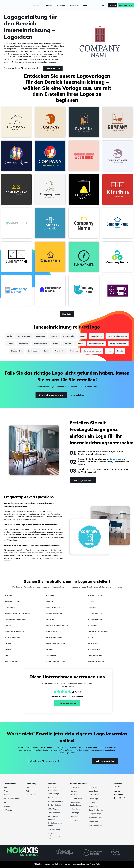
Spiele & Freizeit (94, 649)
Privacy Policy (95, 864)
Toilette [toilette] (80, 343)
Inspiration (61, 5)
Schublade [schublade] (24, 343)
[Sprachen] (118, 786)
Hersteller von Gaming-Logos (75, 804)
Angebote (74, 5)
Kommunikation (94, 625)
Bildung (49, 601)
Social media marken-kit (53, 818)
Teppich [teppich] (54, 336)
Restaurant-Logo (95, 818)
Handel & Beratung (54, 613)
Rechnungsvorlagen (55, 801)
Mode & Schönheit (12, 637)
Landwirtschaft (53, 631)
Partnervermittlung (54, 637)
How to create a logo (12, 799)
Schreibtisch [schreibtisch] (96, 336)
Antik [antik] (9, 336)
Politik (90, 637)
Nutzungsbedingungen (80, 864)
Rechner (8, 643)
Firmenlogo (74, 820)
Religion (8, 649)
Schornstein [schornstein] (69, 336)
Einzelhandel (10, 607)
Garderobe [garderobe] (60, 351)
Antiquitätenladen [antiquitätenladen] (118, 343)
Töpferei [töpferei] (67, 343)
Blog (85, 5)
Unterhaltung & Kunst (55, 661)
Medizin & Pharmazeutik (98, 631)
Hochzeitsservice (95, 613)
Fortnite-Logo (75, 809)
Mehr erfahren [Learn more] (78, 395)
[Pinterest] (126, 798)
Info (5, 787)
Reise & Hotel (93, 643)
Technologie (51, 655)
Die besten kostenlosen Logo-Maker (55, 836)
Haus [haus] (55, 343)
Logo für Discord (76, 799)
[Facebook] (116, 798)
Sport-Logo (93, 787)
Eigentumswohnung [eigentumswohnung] (92, 351)
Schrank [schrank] (74, 351)
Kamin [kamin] (120, 351)
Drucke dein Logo (54, 805)
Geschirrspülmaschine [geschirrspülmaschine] (117, 336)
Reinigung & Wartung (55, 643)
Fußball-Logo (94, 795)
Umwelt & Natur (11, 661)
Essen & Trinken (53, 607)
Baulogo (92, 802)
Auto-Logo (74, 791)
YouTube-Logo (75, 787)
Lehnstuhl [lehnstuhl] (41, 336)
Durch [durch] (10, 343)
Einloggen (109, 5)
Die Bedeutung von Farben (55, 824)
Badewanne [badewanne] (33, 351)
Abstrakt (8, 595)
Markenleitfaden (54, 813)
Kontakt (7, 806)
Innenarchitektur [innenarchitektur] (97, 343)
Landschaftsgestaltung (14, 631)
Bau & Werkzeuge (12, 601)
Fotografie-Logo (95, 814)
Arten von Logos (54, 829)
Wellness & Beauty (96, 661)
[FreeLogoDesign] (16, 5)
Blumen (91, 601)
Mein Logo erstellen (123, 5)
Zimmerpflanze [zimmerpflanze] (41, 343)
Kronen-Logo (94, 806)
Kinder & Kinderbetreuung (57, 625)
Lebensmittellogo (95, 825)
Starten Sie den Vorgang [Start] (51, 395)
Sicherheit (50, 649)
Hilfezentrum (9, 810)
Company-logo (75, 816)
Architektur (51, 595)
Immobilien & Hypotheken (15, 619)
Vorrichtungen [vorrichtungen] (24, 336)
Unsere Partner (31, 795)
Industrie (50, 619)
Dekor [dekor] (82, 336)
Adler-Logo (74, 795)
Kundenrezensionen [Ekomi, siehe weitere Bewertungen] (67, 703)
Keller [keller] (47, 351)
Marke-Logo (93, 791)
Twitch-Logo (74, 813)
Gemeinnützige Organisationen (18, 613)
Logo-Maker (116, 459)
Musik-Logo (93, 821)
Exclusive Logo (53, 794)
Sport (7, 655)
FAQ (27, 791)
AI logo (49, 5)
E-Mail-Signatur (54, 809)
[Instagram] (121, 798)
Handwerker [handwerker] (17, 351)
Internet (8, 625)
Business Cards (54, 798)
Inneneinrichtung (95, 619)
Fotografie (92, 607)
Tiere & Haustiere (95, 655)
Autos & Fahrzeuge (96, 595)
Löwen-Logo (94, 799)
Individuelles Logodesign (53, 789)
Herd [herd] (109, 351)
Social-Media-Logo (96, 810)
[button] (16, 122)
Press (6, 791)
